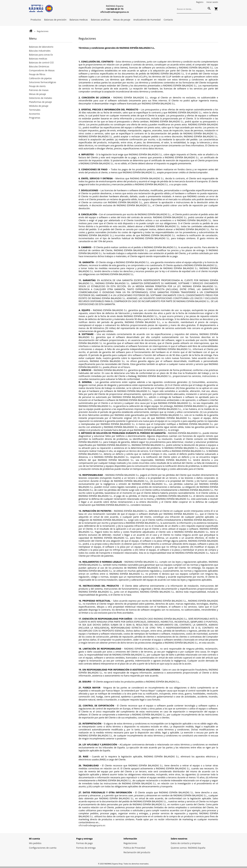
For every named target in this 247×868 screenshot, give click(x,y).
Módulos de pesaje (39, 106)
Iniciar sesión (212, 2)
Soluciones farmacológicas (43, 82)
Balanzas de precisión (55, 20)
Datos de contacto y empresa (186, 843)
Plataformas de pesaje (40, 102)
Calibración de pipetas (40, 78)
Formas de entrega (86, 848)
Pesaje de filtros (37, 74)
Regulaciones (130, 843)
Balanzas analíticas (101, 20)
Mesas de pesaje (122, 20)
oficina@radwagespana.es (92, 825)
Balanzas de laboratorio (41, 47)
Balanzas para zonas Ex (41, 55)
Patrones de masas (39, 90)
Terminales (35, 110)
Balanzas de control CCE (41, 63)
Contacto (168, 20)
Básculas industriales (40, 51)
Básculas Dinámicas (39, 66)
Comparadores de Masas (42, 70)
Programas (35, 118)
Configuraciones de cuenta (43, 848)
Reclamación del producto (137, 852)
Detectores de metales (41, 98)
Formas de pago (85, 843)
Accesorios (34, 114)
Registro (200, 2)
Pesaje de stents (37, 86)
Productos (36, 20)
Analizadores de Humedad (147, 20)
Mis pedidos (35, 843)
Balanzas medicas (79, 20)
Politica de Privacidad (134, 848)
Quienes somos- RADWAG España (188, 848)
